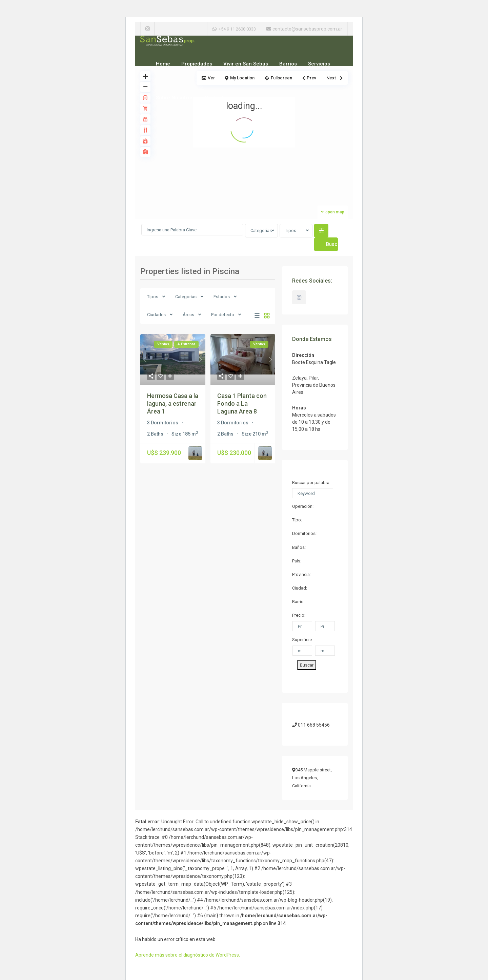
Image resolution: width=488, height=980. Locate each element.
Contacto (216, 98)
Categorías (261, 230)
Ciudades (156, 315)
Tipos (291, 230)
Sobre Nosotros (175, 98)
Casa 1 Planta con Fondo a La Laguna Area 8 (242, 404)
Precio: (299, 615)
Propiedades (197, 64)
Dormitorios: (304, 533)
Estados (222, 297)
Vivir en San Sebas (246, 64)
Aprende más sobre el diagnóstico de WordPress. (188, 955)
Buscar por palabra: (311, 483)
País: (297, 561)
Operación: (303, 506)
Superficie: (302, 640)
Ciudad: (300, 588)
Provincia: (301, 574)
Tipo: (297, 520)
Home (163, 64)
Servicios (319, 64)
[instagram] (148, 29)
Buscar (307, 665)
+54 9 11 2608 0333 (237, 29)
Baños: (299, 547)
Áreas (188, 315)
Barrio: (298, 602)
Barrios (288, 64)
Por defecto (223, 315)
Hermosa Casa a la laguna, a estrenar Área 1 (173, 404)
